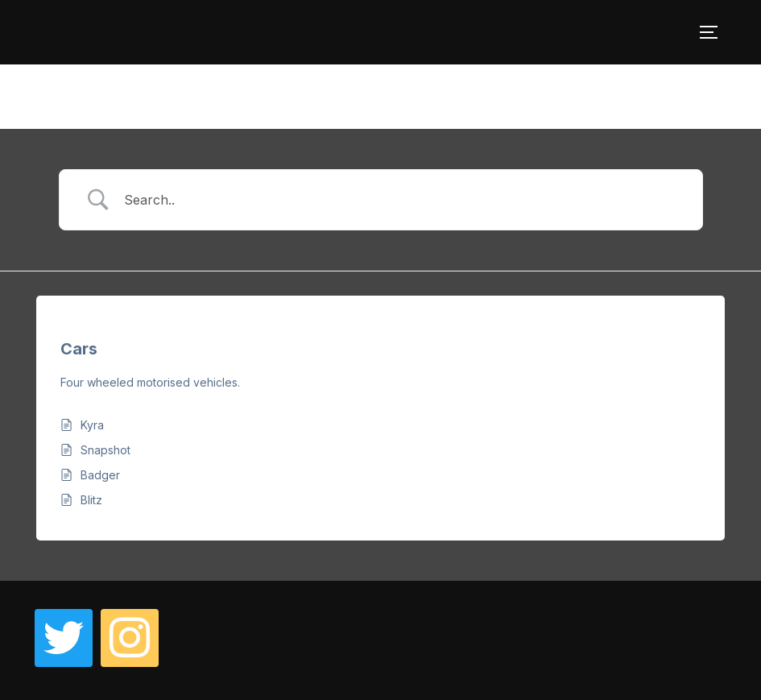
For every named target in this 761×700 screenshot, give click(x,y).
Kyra (92, 425)
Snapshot (105, 450)
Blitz (91, 500)
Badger (100, 475)
